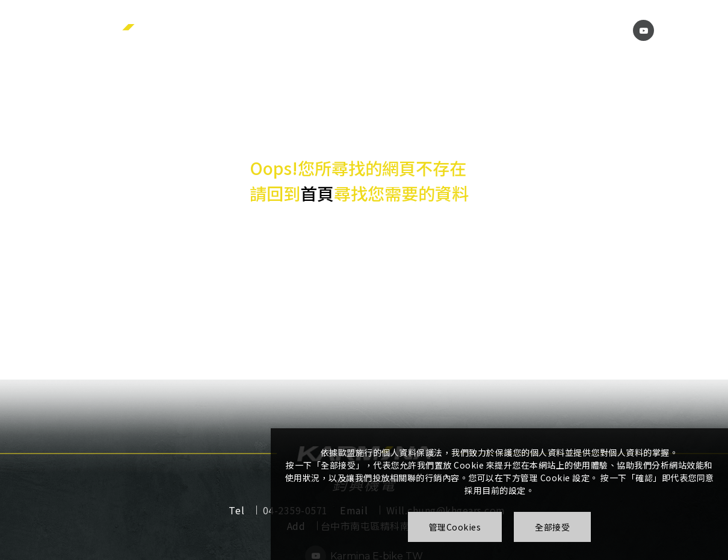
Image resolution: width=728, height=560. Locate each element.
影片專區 (534, 29)
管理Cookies (455, 527)
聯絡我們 (596, 29)
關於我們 (296, 29)
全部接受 (552, 527)
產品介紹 (357, 29)
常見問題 (478, 29)
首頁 (317, 194)
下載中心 (416, 29)
